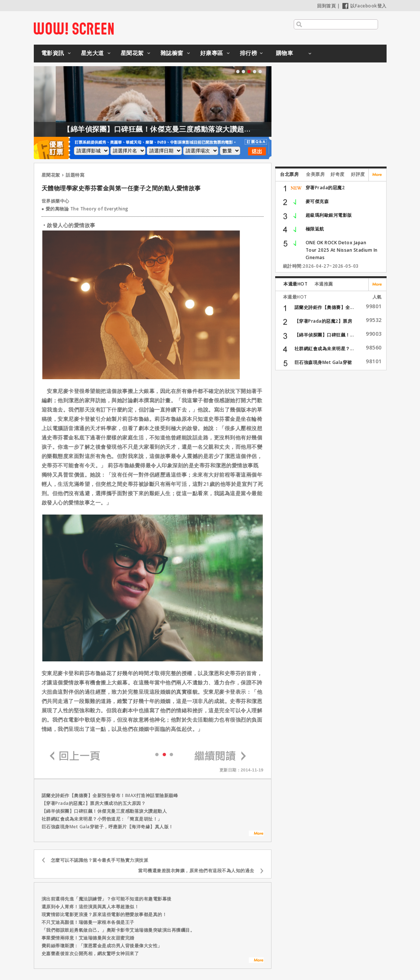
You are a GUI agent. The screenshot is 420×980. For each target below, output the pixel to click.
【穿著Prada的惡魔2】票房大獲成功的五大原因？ (94, 803)
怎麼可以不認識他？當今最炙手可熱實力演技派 (100, 860)
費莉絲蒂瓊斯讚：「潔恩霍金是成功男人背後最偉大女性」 (102, 946)
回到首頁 (326, 6)
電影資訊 (53, 53)
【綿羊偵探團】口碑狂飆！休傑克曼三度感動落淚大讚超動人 (175, 129)
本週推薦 (324, 284)
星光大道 (92, 53)
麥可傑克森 (317, 201)
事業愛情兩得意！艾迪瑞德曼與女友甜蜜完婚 (88, 938)
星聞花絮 (132, 53)
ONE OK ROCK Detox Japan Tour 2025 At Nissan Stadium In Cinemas (342, 250)
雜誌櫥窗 (172, 53)
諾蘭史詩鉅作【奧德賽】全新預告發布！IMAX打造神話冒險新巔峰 (110, 795)
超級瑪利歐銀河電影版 (329, 215)
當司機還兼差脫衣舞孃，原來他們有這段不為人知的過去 (196, 871)
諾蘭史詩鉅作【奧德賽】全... (324, 307)
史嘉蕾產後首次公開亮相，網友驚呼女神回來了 (90, 953)
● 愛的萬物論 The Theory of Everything (85, 209)
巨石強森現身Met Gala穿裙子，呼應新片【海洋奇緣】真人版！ (108, 827)
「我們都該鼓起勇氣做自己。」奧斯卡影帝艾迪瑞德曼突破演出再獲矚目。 (118, 930)
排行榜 (249, 53)
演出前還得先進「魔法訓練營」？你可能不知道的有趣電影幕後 (107, 899)
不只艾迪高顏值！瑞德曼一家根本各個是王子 (88, 922)
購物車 (285, 53)
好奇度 (338, 174)
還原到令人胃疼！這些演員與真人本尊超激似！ (90, 907)
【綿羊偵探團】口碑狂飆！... (324, 335)
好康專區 (212, 53)
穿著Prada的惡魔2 (325, 188)
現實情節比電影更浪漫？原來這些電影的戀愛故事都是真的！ (104, 914)
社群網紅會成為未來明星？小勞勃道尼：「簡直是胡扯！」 (102, 819)
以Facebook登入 (364, 6)
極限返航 (315, 229)
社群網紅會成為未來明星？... (324, 349)
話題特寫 (75, 175)
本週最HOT (295, 284)
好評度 (358, 174)
